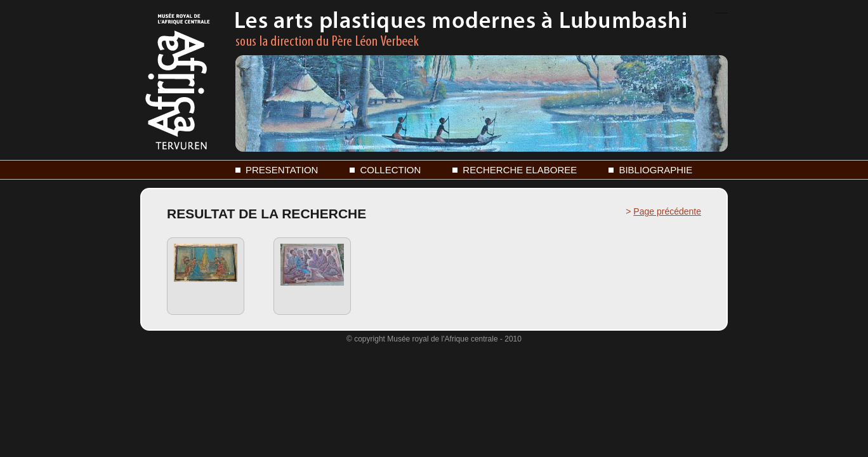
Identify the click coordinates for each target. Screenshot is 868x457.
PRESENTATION (282, 170)
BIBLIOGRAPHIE (655, 170)
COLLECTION (390, 170)
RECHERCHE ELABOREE (520, 170)
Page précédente (667, 211)
